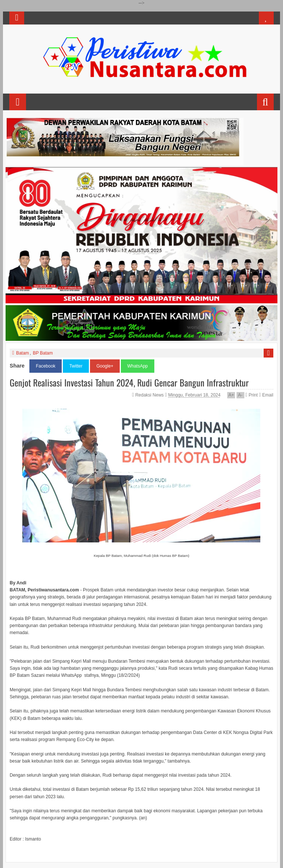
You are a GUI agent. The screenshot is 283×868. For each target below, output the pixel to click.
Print (252, 395)
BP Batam (43, 353)
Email (266, 395)
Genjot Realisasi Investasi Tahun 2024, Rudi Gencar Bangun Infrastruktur (129, 382)
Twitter (76, 366)
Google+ (105, 366)
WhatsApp (137, 366)
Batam (22, 353)
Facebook (46, 366)
